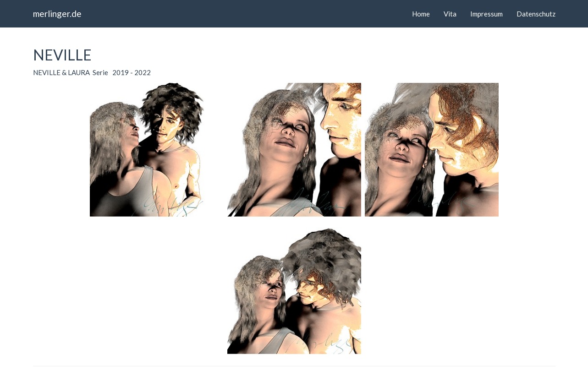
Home (421, 14)
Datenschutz (536, 14)
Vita (450, 14)
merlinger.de (57, 14)
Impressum (486, 14)
